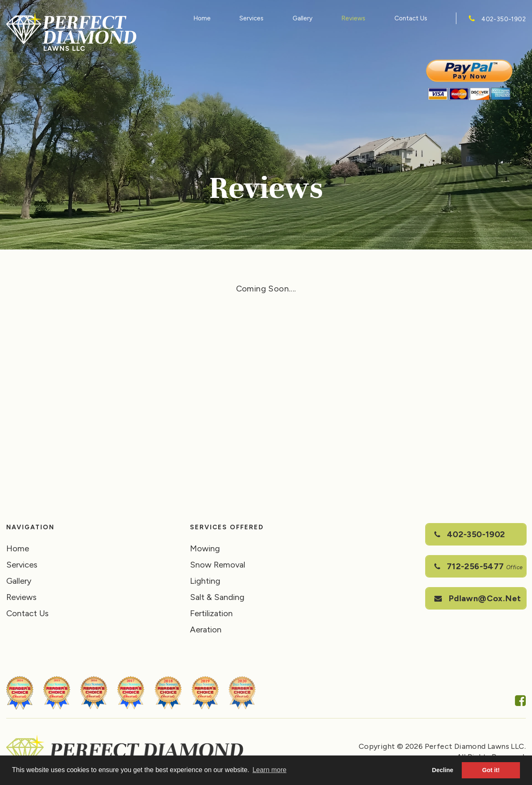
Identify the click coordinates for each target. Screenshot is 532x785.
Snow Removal (218, 565)
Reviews (353, 18)
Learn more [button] (269, 770)
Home (202, 18)
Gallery (303, 18)
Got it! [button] (491, 770)
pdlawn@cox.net (478, 598)
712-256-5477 (478, 566)
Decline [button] (442, 770)
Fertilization (211, 613)
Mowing (205, 548)
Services (251, 18)
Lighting (205, 581)
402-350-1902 (504, 19)
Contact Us (411, 18)
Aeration (206, 629)
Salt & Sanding (217, 597)
